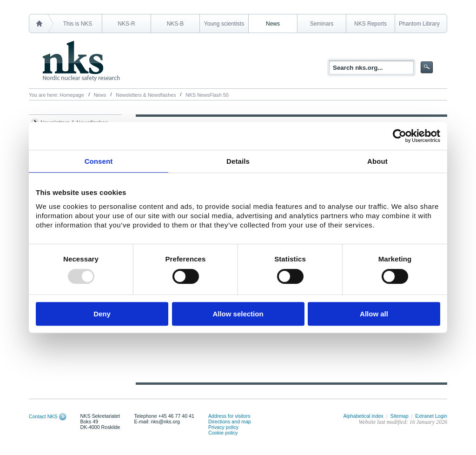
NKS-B (175, 24)
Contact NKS (43, 416)
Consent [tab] (99, 161)
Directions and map (230, 422)
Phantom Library (419, 24)
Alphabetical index (363, 416)
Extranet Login (431, 416)
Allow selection (238, 314)
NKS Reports (370, 24)
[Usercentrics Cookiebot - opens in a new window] (400, 136)
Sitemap (400, 416)
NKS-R (126, 24)
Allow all (374, 314)
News (273, 24)
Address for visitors (229, 416)
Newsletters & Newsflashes (146, 95)
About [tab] (377, 161)
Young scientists (224, 24)
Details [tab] (238, 161)
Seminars (322, 24)
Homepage (72, 95)
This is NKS (78, 24)
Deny (102, 314)
